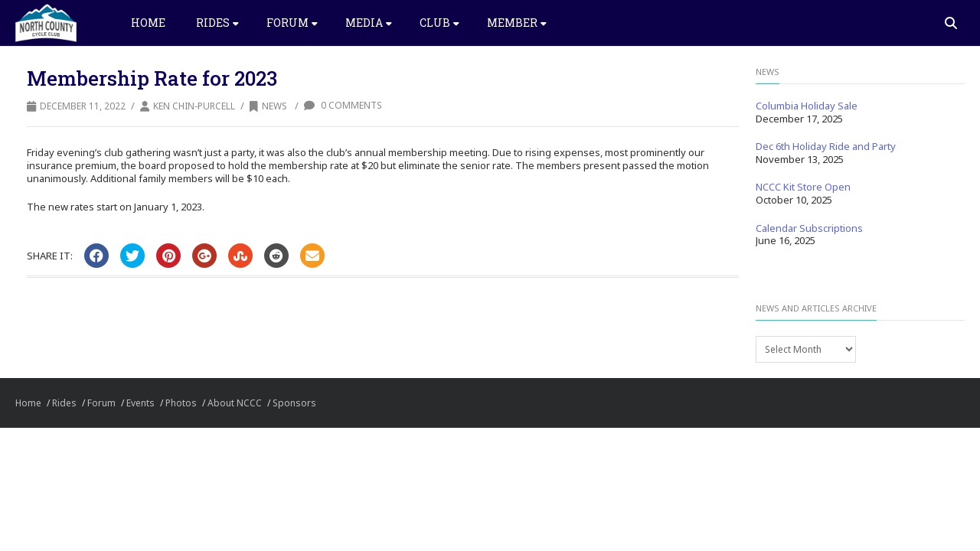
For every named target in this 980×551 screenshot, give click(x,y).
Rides (217, 23)
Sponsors (294, 403)
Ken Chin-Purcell (194, 106)
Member (517, 23)
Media (369, 23)
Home (148, 23)
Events (140, 403)
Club (439, 23)
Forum (292, 23)
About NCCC (235, 403)
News (268, 106)
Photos (181, 403)
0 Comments (343, 105)
